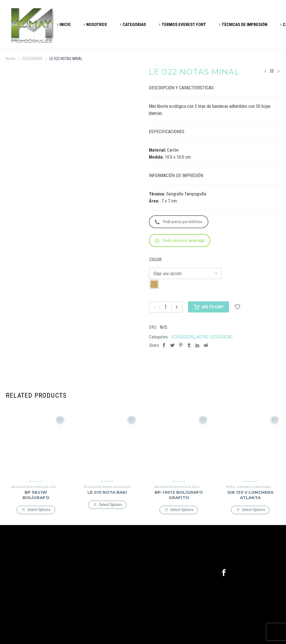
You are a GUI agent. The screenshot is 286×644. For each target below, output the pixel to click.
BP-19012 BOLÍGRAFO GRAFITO (179, 495)
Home (11, 59)
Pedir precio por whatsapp (180, 241)
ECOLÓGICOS (32, 59)
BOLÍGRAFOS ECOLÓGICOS (30, 487)
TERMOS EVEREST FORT (184, 25)
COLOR (155, 260)
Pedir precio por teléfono (179, 222)
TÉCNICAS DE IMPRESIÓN (245, 25)
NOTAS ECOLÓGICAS (214, 337)
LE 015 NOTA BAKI (107, 492)
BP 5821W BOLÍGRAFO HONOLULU (36, 497)
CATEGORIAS (134, 25)
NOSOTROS (97, 25)
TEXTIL (231, 487)
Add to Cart (208, 307)
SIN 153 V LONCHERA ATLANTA (250, 495)
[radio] (154, 284)
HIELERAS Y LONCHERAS (254, 487)
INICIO (65, 25)
